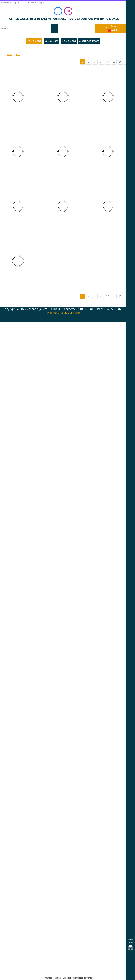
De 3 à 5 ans (51, 41)
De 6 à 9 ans (69, 41)
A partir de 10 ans (89, 41)
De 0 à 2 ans (34, 41)
